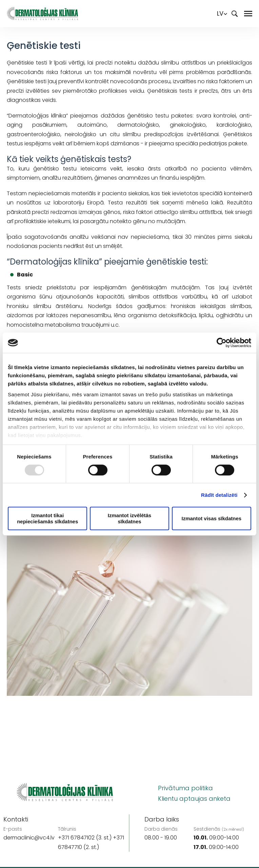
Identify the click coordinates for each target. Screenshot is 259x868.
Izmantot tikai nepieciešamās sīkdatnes (47, 518)
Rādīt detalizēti (219, 495)
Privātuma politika (185, 788)
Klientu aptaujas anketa (194, 799)
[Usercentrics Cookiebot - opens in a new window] (222, 343)
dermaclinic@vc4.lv (29, 838)
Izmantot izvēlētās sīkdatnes (129, 518)
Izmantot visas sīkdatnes (211, 518)
